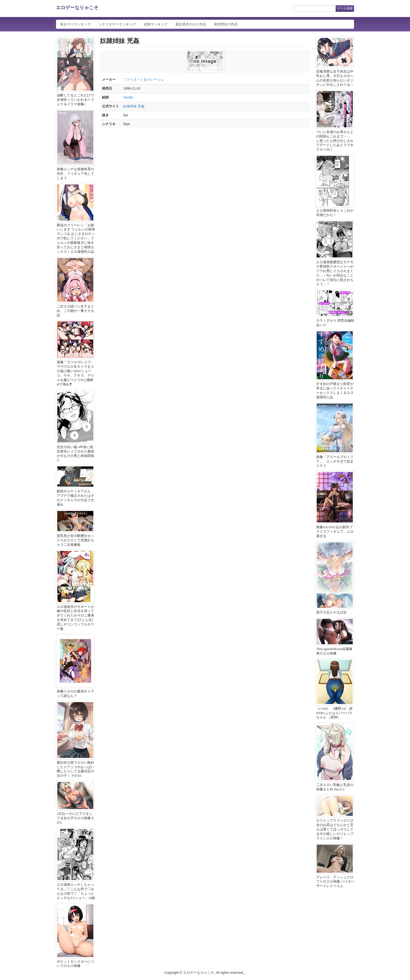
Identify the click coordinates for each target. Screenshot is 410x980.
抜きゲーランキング (75, 24)
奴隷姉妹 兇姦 (134, 106)
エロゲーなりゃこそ (77, 8)
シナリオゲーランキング (117, 24)
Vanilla (128, 97)
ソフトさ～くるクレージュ (144, 79)
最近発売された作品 (191, 24)
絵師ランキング (156, 24)
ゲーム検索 (345, 8)
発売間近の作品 (226, 24)
